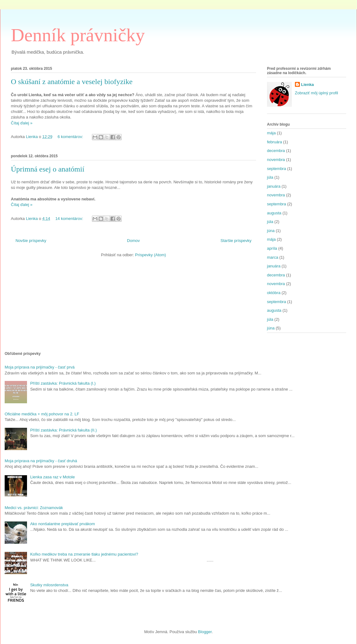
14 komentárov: (70, 219)
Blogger (205, 632)
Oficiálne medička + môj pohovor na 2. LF (42, 414)
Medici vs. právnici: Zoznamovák (34, 508)
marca (273, 257)
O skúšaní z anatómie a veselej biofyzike (72, 82)
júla (270, 177)
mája (271, 133)
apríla (272, 248)
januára (274, 186)
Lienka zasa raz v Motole (52, 477)
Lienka (307, 85)
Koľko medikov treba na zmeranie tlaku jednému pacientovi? (84, 554)
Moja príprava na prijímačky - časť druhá (41, 461)
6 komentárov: (71, 137)
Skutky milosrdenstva (49, 585)
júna (271, 231)
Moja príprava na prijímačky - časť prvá (40, 367)
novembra (276, 160)
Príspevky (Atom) (151, 255)
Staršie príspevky (236, 241)
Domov (133, 241)
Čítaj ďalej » (22, 123)
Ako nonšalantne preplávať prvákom (63, 524)
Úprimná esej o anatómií (48, 169)
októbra (274, 293)
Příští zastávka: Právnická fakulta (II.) (63, 430)
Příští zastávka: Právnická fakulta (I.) (63, 383)
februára (274, 142)
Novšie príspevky (31, 241)
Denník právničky (78, 35)
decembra (276, 151)
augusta (274, 213)
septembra (276, 169)
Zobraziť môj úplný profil (316, 93)
